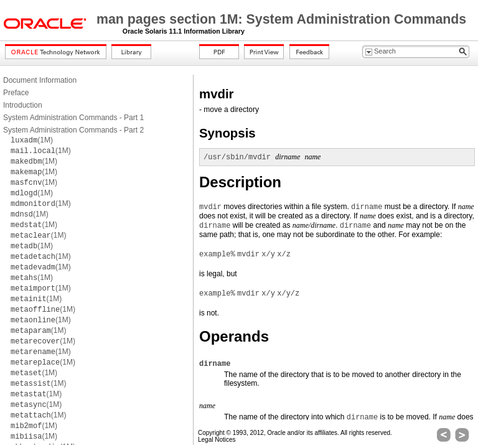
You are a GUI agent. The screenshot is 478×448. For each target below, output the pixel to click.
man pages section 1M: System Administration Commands (281, 19)
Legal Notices (217, 440)
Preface (16, 93)
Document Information (40, 80)
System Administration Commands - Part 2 (73, 130)
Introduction (23, 105)
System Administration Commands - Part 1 (73, 118)
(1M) (32, 140)
